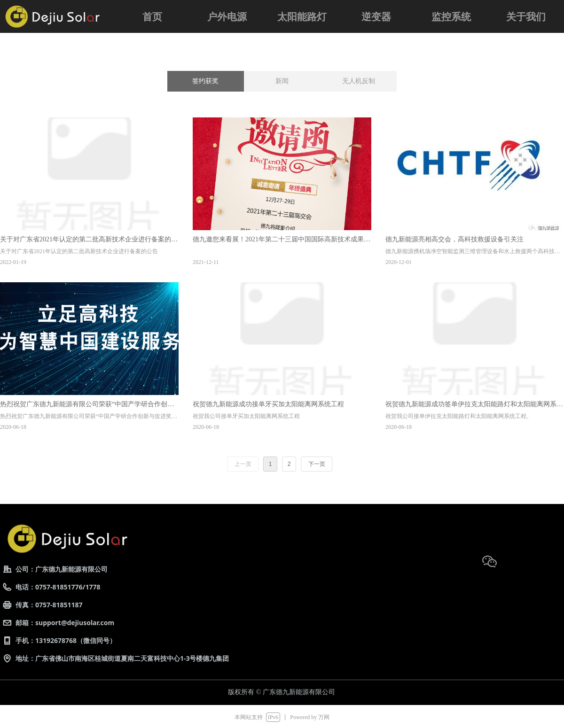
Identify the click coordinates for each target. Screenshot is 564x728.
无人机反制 (359, 81)
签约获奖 (205, 81)
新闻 (282, 81)
